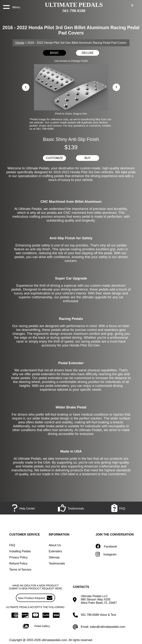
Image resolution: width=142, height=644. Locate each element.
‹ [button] (26, 87)
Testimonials (57, 563)
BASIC (54, 53)
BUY (88, 158)
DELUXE (88, 53)
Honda (20, 43)
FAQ (12, 545)
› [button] (116, 87)
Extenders (55, 551)
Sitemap (54, 557)
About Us (55, 545)
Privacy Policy (18, 557)
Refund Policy (18, 563)
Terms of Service (20, 570)
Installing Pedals (20, 551)
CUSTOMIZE (54, 158)
